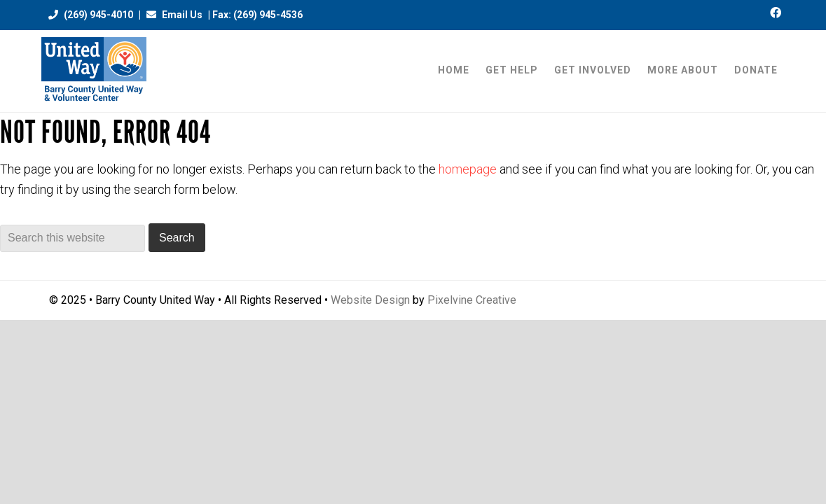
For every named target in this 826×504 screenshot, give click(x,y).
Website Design (370, 300)
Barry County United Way (94, 71)
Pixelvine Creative (472, 300)
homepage (468, 169)
